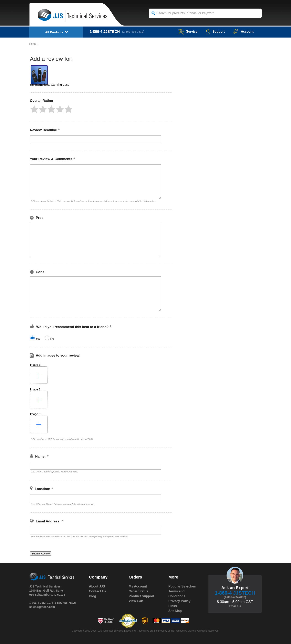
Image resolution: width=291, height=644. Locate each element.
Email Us (235, 606)
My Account (138, 586)
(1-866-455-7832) (133, 32)
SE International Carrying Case (50, 85)
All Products (54, 32)
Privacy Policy (180, 601)
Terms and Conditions (177, 594)
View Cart (136, 601)
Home (33, 44)
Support (215, 32)
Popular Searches (182, 586)
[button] (34, 109)
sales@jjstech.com (42, 607)
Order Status (139, 591)
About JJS (97, 586)
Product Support (142, 596)
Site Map (175, 611)
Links (173, 606)
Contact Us (97, 591)
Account (243, 32)
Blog (93, 596)
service (187, 32)
